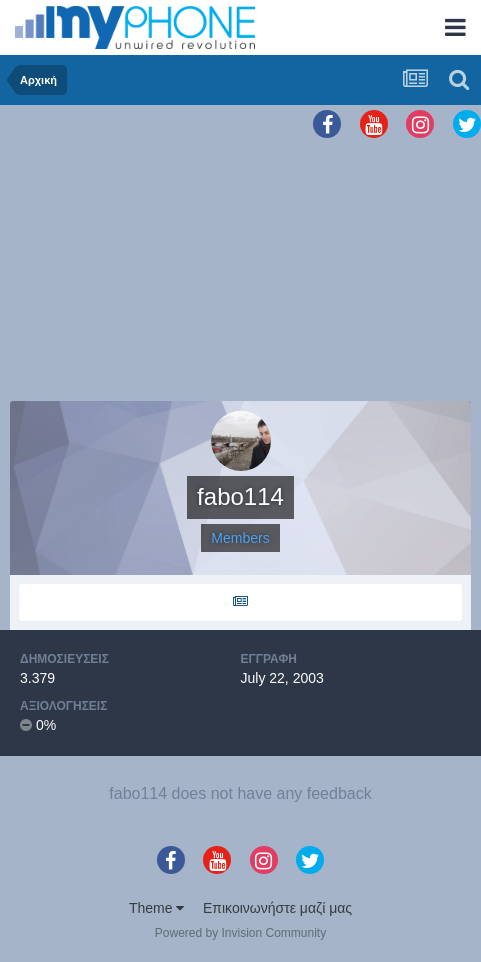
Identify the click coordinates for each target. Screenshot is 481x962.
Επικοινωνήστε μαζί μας (277, 908)
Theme (156, 908)
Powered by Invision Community (240, 933)
